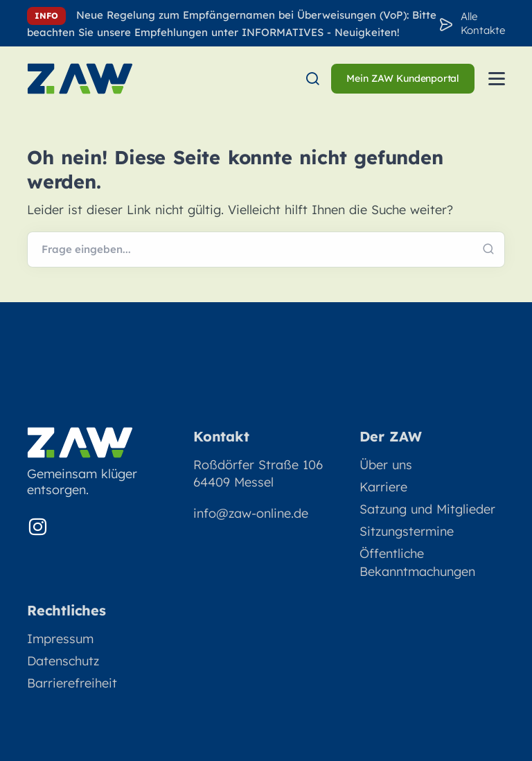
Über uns (386, 465)
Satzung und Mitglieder (427, 509)
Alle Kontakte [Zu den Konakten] (483, 23)
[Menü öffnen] (497, 79)
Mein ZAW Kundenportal (403, 78)
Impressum (60, 639)
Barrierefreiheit (72, 683)
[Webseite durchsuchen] (266, 250)
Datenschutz (63, 661)
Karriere (383, 487)
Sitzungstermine (407, 531)
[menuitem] (312, 79)
